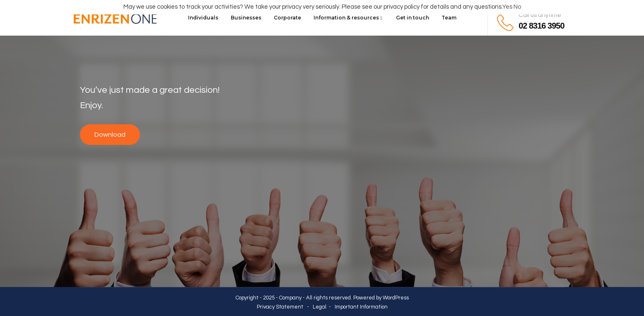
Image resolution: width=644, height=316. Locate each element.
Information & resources (349, 18)
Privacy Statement (280, 307)
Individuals (203, 18)
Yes (507, 7)
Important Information (361, 307)
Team (449, 18)
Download (110, 135)
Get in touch (412, 18)
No (517, 7)
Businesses (246, 18)
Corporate (287, 18)
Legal (320, 307)
